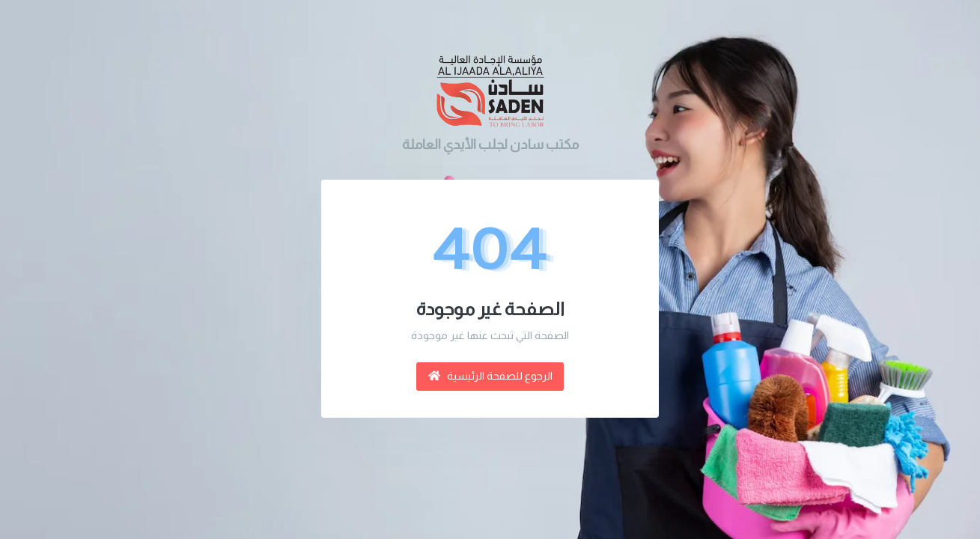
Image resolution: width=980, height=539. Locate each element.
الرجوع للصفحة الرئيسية (490, 376)
